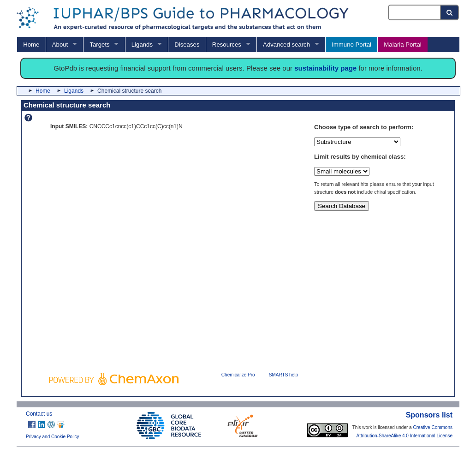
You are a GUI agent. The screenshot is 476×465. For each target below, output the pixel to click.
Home (31, 45)
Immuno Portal (351, 45)
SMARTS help (283, 375)
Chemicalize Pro (238, 375)
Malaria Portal (402, 45)
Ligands (142, 45)
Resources (227, 45)
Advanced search (286, 45)
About (60, 45)
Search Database (342, 206)
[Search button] (450, 12)
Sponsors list (429, 415)
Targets (99, 45)
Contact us (39, 414)
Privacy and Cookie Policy (53, 437)
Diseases (187, 45)
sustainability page (325, 68)
